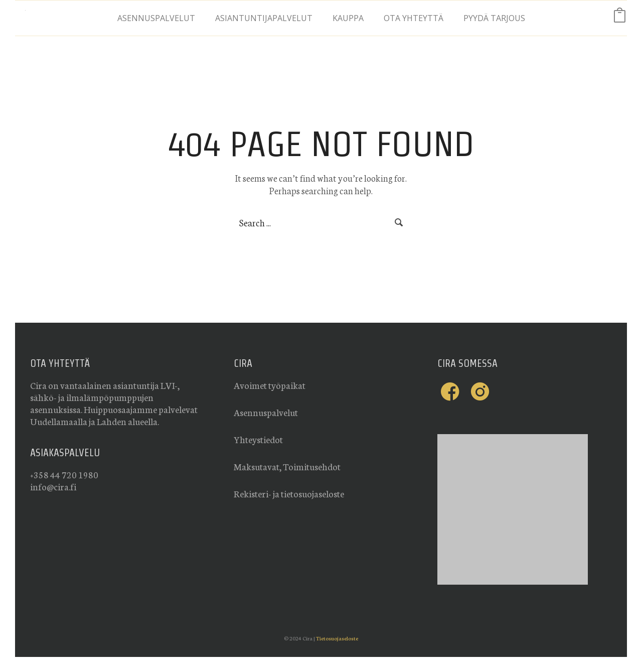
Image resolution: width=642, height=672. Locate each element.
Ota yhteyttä (414, 18)
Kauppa (348, 18)
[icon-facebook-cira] (452, 391)
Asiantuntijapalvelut (264, 18)
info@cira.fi (53, 486)
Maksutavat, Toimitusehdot (287, 466)
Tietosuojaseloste (337, 638)
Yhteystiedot (258, 439)
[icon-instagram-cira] (480, 391)
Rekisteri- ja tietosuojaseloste (289, 493)
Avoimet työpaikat (270, 385)
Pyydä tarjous (494, 18)
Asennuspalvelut (156, 18)
